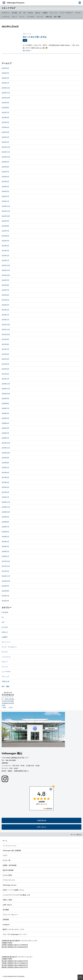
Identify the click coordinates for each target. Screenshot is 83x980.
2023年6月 (5, 236)
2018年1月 (5, 556)
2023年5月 (5, 241)
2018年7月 (5, 527)
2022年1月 (5, 320)
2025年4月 (5, 127)
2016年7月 (5, 596)
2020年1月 (5, 438)
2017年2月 (5, 571)
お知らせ (38, 13)
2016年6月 (5, 601)
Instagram (6, 924)
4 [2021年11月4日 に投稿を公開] (7, 697)
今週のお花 (49, 17)
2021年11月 (6, 329)
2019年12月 (6, 443)
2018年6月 (5, 532)
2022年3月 (5, 310)
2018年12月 (6, 502)
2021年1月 (5, 379)
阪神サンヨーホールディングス (13, 929)
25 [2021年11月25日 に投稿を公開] (8, 703)
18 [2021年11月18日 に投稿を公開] (8, 701)
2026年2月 (5, 78)
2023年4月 (5, 246)
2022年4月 (5, 305)
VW (24, 13)
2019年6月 (5, 472)
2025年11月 (6, 93)
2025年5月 (5, 122)
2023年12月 (6, 206)
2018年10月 (6, 512)
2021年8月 (5, 344)
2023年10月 (6, 216)
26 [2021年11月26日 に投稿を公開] (10, 703)
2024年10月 (6, 157)
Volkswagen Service (10, 885)
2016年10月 (6, 581)
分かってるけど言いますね (35, 37)
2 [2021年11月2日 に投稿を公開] (4, 697)
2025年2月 (5, 137)
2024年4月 (5, 186)
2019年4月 (5, 482)
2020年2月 (5, 433)
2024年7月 (5, 172)
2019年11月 (6, 448)
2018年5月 (5, 537)
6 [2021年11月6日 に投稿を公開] (11, 697)
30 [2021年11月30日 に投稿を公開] (4, 705)
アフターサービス (9, 880)
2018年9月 (5, 517)
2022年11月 (6, 270)
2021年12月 (6, 325)
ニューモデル (30, 17)
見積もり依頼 (7, 900)
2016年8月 (5, 591)
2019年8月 (5, 463)
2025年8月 (5, 108)
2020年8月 (5, 403)
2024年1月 (5, 201)
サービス (78, 13)
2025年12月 (6, 88)
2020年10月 (6, 394)
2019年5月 (5, 477)
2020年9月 (5, 398)
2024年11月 (6, 152)
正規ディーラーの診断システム (13, 890)
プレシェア (40, 17)
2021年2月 (5, 374)
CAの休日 (14, 13)
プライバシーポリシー (10, 915)
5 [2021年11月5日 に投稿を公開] (9, 697)
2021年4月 (5, 364)
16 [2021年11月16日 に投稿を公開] (4, 701)
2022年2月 (5, 315)
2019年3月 (5, 487)
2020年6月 (5, 413)
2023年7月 (5, 231)
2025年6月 (5, 117)
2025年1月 (5, 142)
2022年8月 (5, 285)
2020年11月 (6, 389)
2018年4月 (5, 542)
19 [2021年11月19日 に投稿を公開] (10, 701)
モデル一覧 (7, 860)
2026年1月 (5, 83)
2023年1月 (5, 260)
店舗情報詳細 (41, 820)
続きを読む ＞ (28, 50)
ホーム (5, 841)
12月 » (11, 707)
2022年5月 (5, 300)
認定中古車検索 (8, 870)
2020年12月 (6, 384)
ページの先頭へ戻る (80, 977)
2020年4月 (5, 423)
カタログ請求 (7, 875)
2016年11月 (6, 576)
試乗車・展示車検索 (10, 865)
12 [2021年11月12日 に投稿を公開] (10, 699)
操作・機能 (57, 17)
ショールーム (6, 17)
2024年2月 (5, 196)
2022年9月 (5, 280)
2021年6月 (5, 354)
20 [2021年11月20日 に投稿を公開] (11, 701)
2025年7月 (5, 112)
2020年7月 (5, 408)
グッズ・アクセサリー (67, 13)
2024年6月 (5, 177)
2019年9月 (5, 458)
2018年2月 (5, 551)
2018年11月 (6, 507)
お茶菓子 (45, 13)
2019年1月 (5, 497)
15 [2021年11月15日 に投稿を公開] (3, 701)
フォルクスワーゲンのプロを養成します (16, 895)
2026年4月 (5, 68)
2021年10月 (6, 334)
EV (20, 13)
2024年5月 (5, 181)
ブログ (5, 855)
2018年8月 (5, 522)
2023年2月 (5, 256)
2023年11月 (6, 211)
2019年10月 (6, 453)
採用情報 (6, 919)
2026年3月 (5, 73)
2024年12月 (6, 147)
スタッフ (14, 17)
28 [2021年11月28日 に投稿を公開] (13, 703)
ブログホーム (6, 13)
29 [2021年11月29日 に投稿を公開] (3, 705)
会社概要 (6, 910)
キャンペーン (54, 13)
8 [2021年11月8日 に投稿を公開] (2, 699)
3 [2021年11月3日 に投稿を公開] (6, 697)
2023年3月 (5, 251)
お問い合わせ (41, 827)
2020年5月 (5, 418)
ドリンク (22, 17)
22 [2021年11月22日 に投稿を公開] (3, 703)
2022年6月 (5, 295)
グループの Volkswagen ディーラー (15, 934)
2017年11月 (6, 566)
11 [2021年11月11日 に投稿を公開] (8, 699)
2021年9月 (5, 339)
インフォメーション (10, 846)
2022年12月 (6, 265)
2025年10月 (6, 98)
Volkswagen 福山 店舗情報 (12, 850)
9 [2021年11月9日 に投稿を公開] (4, 699)
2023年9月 (5, 221)
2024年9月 (5, 162)
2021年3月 (5, 369)
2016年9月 (5, 586)
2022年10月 (6, 275)
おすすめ (30, 13)
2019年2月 (5, 492)
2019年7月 (5, 468)
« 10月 (4, 707)
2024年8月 (5, 167)
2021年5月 (5, 359)
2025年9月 (5, 103)
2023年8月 (5, 226)
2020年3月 (5, 428)
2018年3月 (5, 546)
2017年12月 (6, 561)
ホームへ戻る (76, 834)
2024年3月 (5, 191)
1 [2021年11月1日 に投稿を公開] (2, 697)
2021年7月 (5, 349)
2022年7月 (5, 290)
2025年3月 (5, 132)
